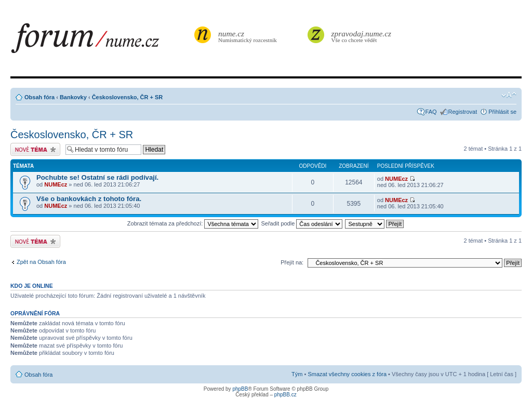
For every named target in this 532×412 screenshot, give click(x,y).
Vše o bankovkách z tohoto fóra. (89, 199)
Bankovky (73, 97)
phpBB (240, 389)
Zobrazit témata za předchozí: (193, 223)
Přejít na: (292, 262)
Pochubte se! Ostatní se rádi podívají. (97, 177)
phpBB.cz (285, 395)
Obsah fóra (39, 97)
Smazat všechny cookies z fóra (347, 374)
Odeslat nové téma (35, 149)
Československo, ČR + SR (128, 97)
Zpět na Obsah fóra (41, 262)
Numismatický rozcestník (249, 36)
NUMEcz (56, 184)
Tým (297, 374)
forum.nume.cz (101, 41)
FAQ (431, 112)
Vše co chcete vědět (362, 36)
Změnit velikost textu (509, 95)
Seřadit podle (302, 223)
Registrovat (463, 112)
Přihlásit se (502, 112)
